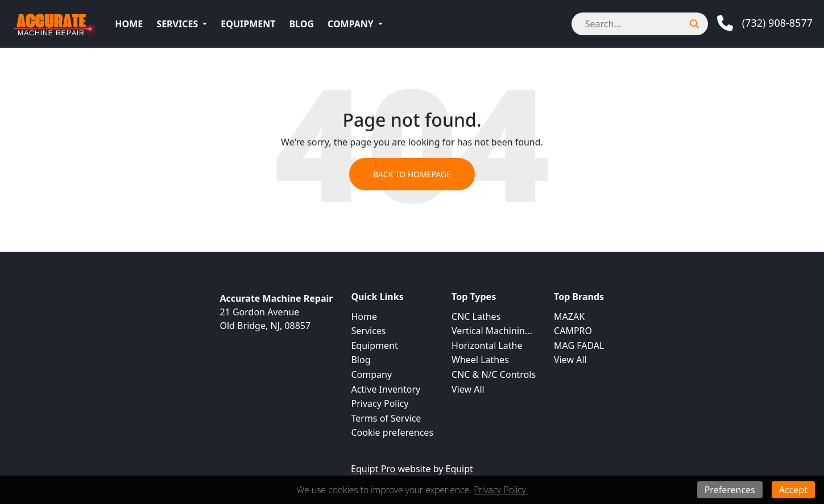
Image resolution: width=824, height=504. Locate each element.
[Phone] (765, 23)
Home (129, 24)
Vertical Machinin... (492, 331)
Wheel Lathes (480, 360)
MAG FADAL (579, 345)
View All (468, 389)
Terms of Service (386, 418)
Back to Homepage (412, 174)
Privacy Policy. (500, 490)
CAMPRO (573, 331)
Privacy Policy (380, 403)
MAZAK (569, 316)
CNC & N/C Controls (494, 374)
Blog (301, 24)
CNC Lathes (476, 316)
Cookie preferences (392, 432)
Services (177, 24)
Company (351, 24)
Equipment (248, 24)
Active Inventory (386, 389)
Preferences (730, 490)
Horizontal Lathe (487, 345)
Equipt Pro (374, 469)
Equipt (459, 469)
